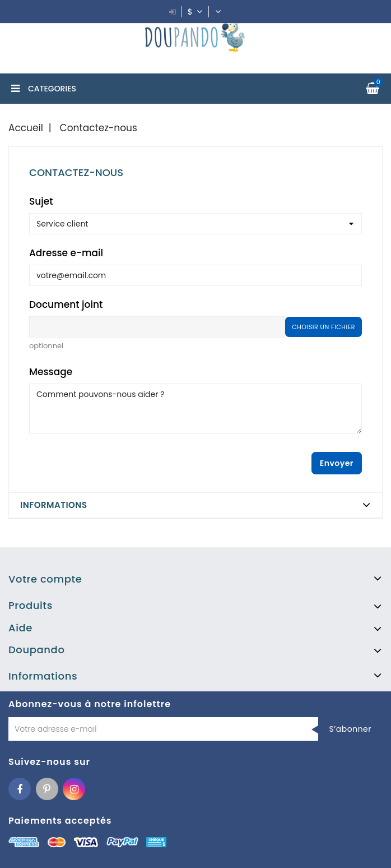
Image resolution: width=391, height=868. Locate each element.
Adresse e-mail (66, 253)
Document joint (66, 304)
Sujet (41, 201)
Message (51, 372)
